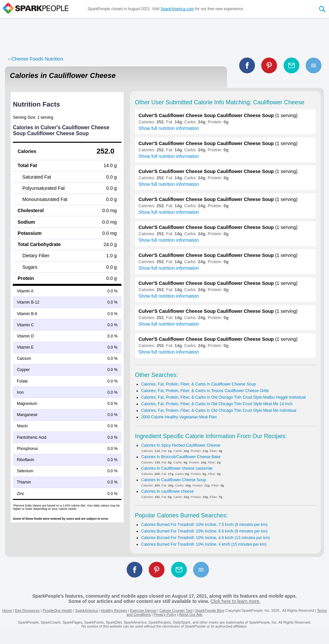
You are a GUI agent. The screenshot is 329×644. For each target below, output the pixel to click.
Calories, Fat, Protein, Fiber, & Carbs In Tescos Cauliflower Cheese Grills (205, 391)
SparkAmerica (86, 610)
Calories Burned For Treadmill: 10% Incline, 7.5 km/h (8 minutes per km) (204, 525)
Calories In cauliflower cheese (167, 491)
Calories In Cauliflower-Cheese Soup (174, 480)
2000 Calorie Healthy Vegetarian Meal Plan (179, 417)
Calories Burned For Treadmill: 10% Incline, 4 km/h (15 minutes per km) (204, 544)
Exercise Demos (143, 610)
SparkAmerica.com (177, 9)
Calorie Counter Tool (176, 610)
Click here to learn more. (235, 601)
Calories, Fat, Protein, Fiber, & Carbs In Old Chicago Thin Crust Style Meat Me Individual (219, 410)
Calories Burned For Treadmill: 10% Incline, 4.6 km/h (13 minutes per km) (205, 538)
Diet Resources (27, 610)
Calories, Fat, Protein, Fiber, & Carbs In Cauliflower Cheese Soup (198, 384)
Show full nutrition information (169, 128)
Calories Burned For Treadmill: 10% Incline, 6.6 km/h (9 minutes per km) (204, 531)
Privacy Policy (165, 614)
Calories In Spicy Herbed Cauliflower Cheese (181, 445)
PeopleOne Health (57, 610)
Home (7, 610)
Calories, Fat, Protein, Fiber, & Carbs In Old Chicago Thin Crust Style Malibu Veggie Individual (223, 397)
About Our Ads (191, 614)
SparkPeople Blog (210, 610)
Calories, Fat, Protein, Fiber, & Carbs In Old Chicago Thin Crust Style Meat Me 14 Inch (217, 404)
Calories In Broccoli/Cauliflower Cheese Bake (181, 457)
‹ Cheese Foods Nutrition (36, 59)
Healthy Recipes (114, 610)
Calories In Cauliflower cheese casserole (177, 468)
